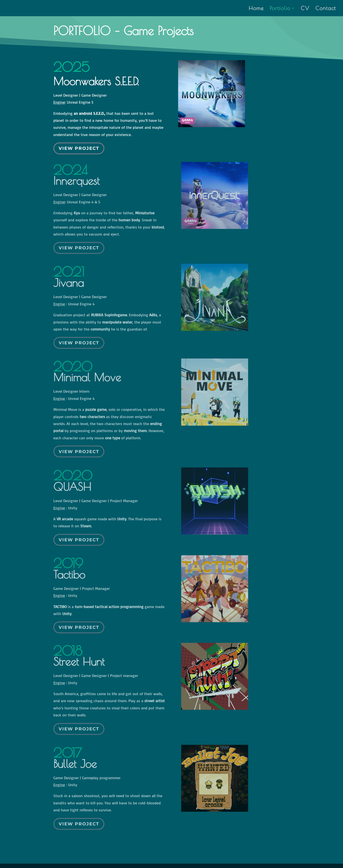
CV (305, 9)
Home (256, 9)
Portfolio (280, 9)
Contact (326, 9)
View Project (79, 144)
